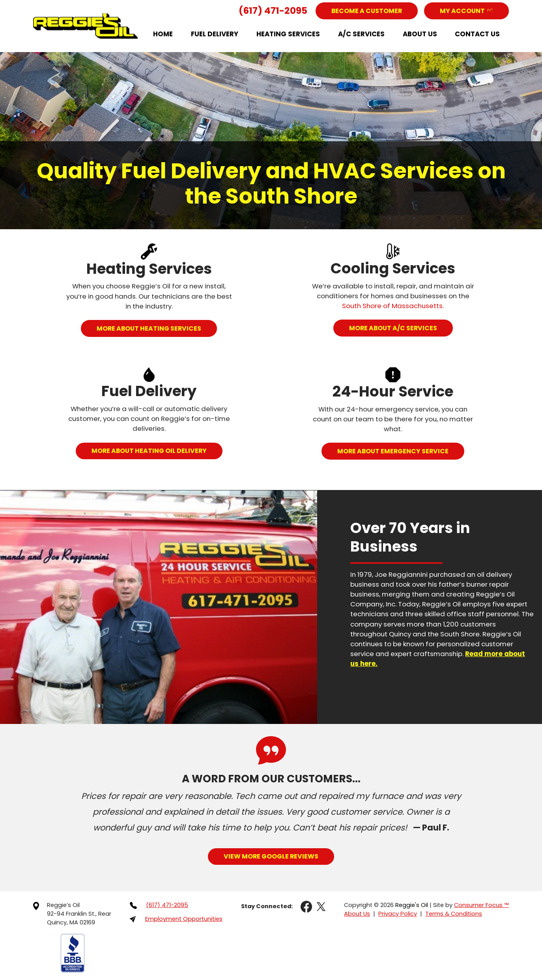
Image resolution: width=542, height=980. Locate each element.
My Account (462, 11)
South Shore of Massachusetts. (393, 306)
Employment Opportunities (183, 918)
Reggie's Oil (412, 905)
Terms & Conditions (453, 913)
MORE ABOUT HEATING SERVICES (149, 328)
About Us (420, 34)
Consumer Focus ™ (481, 905)
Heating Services (288, 34)
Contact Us (477, 34)
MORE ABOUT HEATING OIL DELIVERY (149, 451)
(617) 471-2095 (273, 11)
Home (163, 34)
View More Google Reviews (271, 856)
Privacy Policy (398, 913)
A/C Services (361, 34)
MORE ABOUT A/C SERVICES (393, 328)
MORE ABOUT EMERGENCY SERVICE (393, 451)
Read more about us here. (446, 653)
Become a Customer (367, 11)
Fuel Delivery (215, 34)
